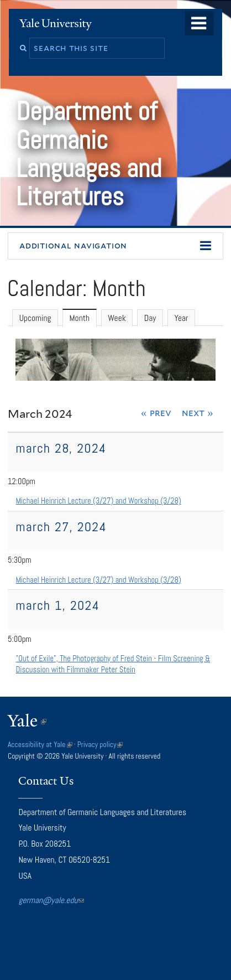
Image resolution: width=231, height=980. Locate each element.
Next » (198, 413)
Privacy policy (100, 745)
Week (117, 318)
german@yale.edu (51, 900)
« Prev (156, 413)
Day (150, 318)
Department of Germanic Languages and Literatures (89, 154)
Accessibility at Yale (40, 745)
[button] (116, 246)
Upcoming (35, 318)
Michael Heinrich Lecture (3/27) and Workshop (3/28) (99, 501)
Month (83, 318)
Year (181, 318)
